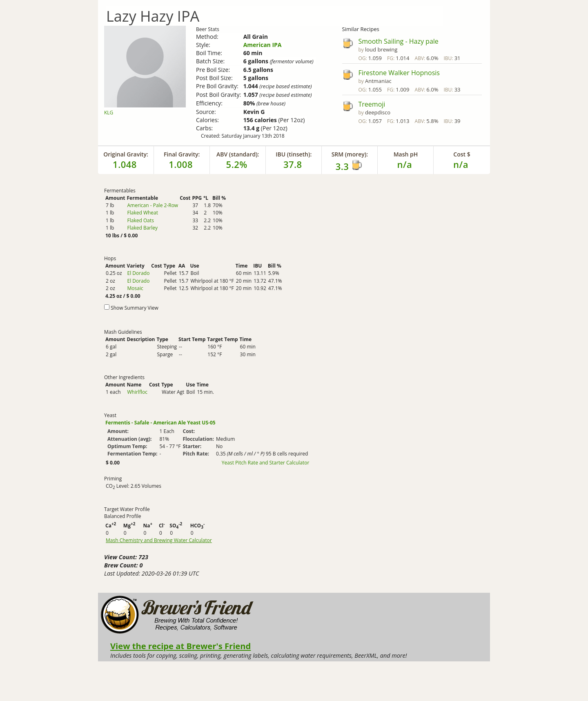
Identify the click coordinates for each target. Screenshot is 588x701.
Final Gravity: (182, 154)
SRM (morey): (350, 154)
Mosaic (135, 288)
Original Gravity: (126, 154)
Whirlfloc (137, 392)
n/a (461, 164)
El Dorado (138, 273)
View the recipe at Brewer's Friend (180, 646)
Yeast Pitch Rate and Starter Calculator (266, 463)
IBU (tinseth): (294, 154)
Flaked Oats (140, 220)
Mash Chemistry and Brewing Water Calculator (159, 540)
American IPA (263, 45)
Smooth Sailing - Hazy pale (399, 41)
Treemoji (372, 104)
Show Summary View (135, 308)
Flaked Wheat (143, 213)
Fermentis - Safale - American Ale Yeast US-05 (160, 423)
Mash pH (406, 154)
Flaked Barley (142, 228)
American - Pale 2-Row (153, 205)
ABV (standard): (238, 154)
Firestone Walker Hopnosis (399, 73)
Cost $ (462, 154)
